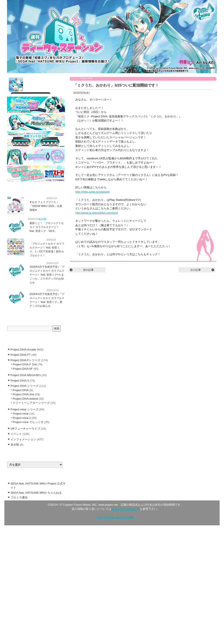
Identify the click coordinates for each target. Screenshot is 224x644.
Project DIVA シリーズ (24, 386)
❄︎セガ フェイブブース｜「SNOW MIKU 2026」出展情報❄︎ (46, 206)
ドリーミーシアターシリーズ (31, 403)
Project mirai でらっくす (28, 422)
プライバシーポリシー (126, 509)
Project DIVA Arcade (23, 350)
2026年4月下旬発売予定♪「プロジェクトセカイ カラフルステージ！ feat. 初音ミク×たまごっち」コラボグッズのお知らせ (47, 275)
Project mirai (21, 414)
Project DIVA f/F (23, 369)
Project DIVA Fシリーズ (25, 360)
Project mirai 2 (22, 418)
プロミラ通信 (19, 497)
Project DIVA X (20, 381)
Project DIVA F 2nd (25, 364)
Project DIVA (87, 78)
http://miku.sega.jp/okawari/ (93, 192)
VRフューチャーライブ (25, 429)
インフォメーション (36, 198)
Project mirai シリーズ (24, 409)
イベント (16, 434)
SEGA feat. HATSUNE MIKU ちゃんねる (36, 493)
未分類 (42, 219)
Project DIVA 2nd (23, 394)
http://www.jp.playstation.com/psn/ (97, 213)
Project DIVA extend (25, 399)
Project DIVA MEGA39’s (26, 375)
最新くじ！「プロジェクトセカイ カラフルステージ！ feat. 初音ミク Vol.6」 (47, 227)
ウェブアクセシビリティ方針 (116, 517)
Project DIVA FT (21, 355)
